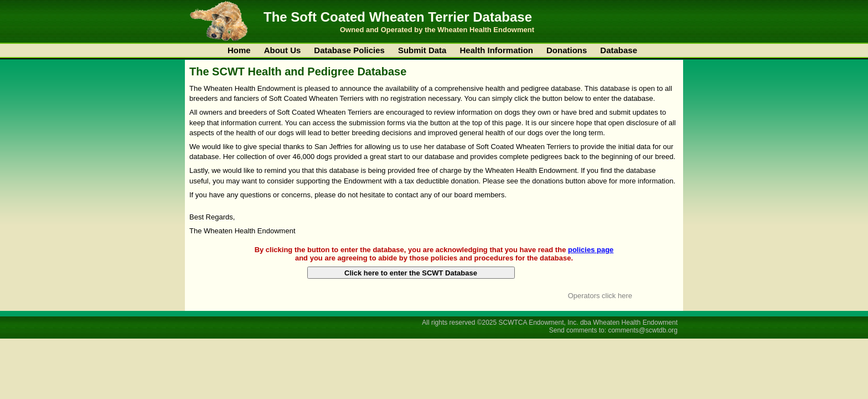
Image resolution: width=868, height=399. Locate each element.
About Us (283, 50)
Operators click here (600, 296)
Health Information (496, 50)
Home (239, 50)
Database (619, 50)
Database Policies (349, 50)
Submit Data (422, 50)
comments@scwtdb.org (643, 330)
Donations (567, 50)
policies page (591, 250)
